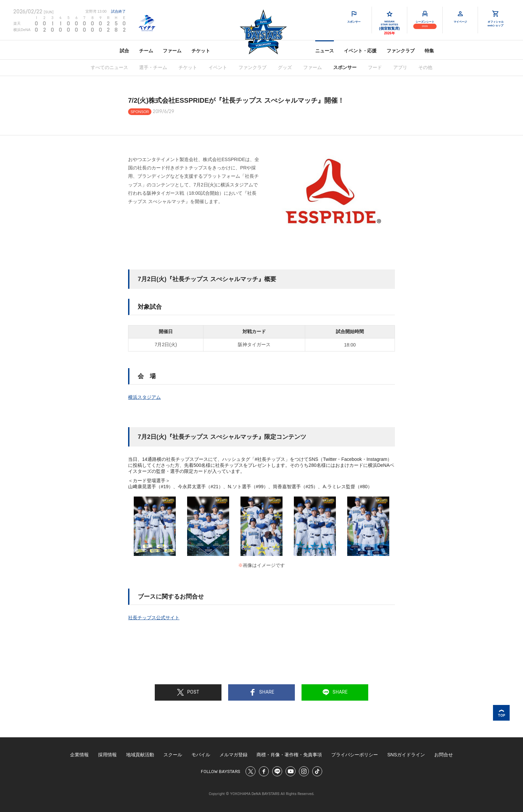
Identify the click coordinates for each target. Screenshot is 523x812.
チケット (201, 51)
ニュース (325, 51)
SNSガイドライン (406, 755)
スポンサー (345, 67)
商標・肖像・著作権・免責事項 (289, 755)
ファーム (172, 51)
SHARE (262, 692)
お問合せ (444, 755)
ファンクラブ (401, 51)
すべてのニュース (109, 67)
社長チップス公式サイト (154, 618)
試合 (124, 51)
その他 (425, 67)
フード (375, 67)
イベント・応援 (360, 51)
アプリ (400, 67)
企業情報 (79, 755)
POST (188, 692)
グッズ (285, 67)
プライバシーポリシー (355, 755)
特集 (429, 51)
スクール (173, 755)
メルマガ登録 (233, 755)
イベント (218, 67)
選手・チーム (153, 67)
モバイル (201, 755)
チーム (146, 51)
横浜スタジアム (144, 397)
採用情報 (107, 755)
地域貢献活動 (140, 755)
